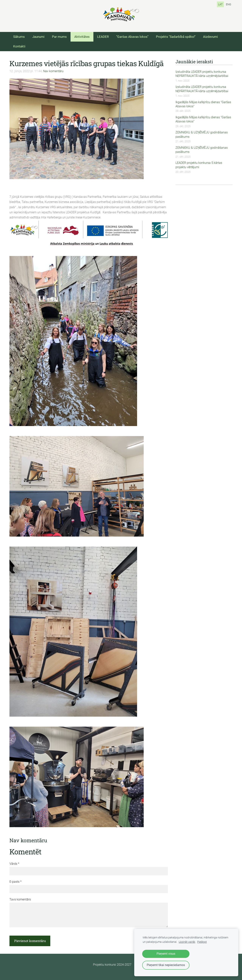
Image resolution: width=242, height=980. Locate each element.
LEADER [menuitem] (103, 37)
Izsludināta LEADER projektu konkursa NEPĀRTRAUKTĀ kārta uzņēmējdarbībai (202, 74)
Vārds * (14, 864)
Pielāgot (202, 942)
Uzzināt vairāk (187, 942)
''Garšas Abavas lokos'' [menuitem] (132, 37)
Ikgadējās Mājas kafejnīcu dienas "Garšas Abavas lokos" (203, 104)
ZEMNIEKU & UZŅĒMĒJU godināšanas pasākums (202, 134)
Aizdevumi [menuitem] (210, 37)
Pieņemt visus (166, 954)
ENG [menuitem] (229, 4)
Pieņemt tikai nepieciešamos (166, 965)
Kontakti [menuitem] (19, 46)
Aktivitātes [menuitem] (82, 37)
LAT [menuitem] (220, 4)
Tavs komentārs (20, 899)
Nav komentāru (53, 71)
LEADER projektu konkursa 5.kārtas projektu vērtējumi (199, 165)
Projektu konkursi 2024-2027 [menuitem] (112, 965)
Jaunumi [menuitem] (38, 37)
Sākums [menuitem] (19, 37)
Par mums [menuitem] (59, 37)
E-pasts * (16, 882)
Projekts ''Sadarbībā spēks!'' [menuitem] (176, 37)
